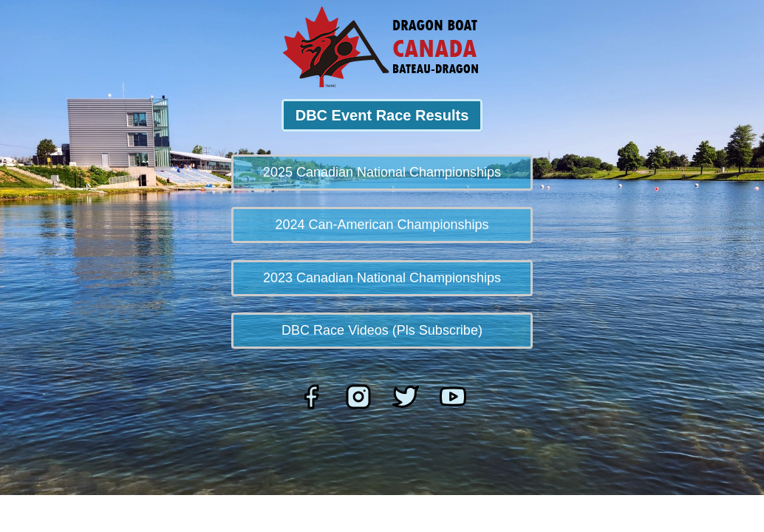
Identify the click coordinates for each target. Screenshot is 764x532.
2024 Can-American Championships (382, 225)
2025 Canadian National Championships (382, 172)
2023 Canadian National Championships (382, 278)
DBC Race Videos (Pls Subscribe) (382, 330)
